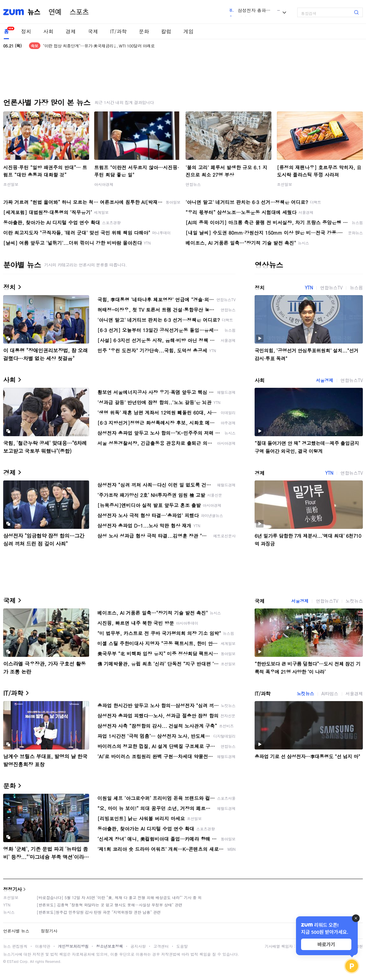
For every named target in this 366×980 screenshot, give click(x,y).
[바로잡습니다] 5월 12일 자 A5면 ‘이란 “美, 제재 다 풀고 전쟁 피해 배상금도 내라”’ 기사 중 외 (119, 897)
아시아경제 (104, 184)
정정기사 (12, 889)
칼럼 (166, 31)
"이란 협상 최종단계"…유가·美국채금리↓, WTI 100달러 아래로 (99, 46)
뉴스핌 (356, 288)
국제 (93, 31)
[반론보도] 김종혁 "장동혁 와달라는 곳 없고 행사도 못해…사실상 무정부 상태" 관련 (109, 905)
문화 (144, 31)
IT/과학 (118, 31)
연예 (55, 12)
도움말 (182, 946)
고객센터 (161, 946)
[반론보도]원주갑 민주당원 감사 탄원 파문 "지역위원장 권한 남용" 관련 (99, 912)
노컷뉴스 (354, 601)
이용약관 (43, 946)
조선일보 (11, 184)
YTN (309, 288)
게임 (188, 31)
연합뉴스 (193, 184)
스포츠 (79, 12)
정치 (26, 31)
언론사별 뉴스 (16, 931)
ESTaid (13, 961)
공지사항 (138, 946)
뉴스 (34, 12)
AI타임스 (330, 693)
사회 (48, 31)
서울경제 (324, 380)
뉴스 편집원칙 (15, 946)
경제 (71, 31)
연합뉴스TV (331, 288)
